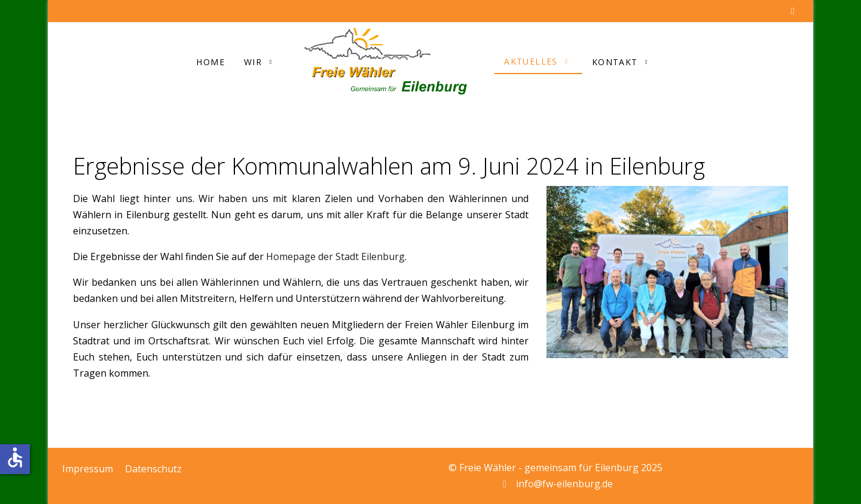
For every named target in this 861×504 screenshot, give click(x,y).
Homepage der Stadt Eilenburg (335, 256)
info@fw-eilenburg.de (564, 484)
